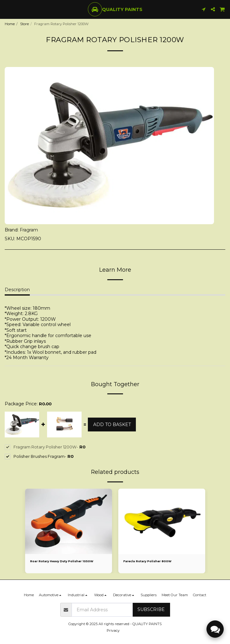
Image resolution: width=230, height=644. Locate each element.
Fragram (29, 230)
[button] (7, 9)
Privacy (113, 630)
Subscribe (151, 609)
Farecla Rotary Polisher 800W (147, 561)
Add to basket (112, 425)
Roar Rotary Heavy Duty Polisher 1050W (62, 561)
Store (24, 24)
